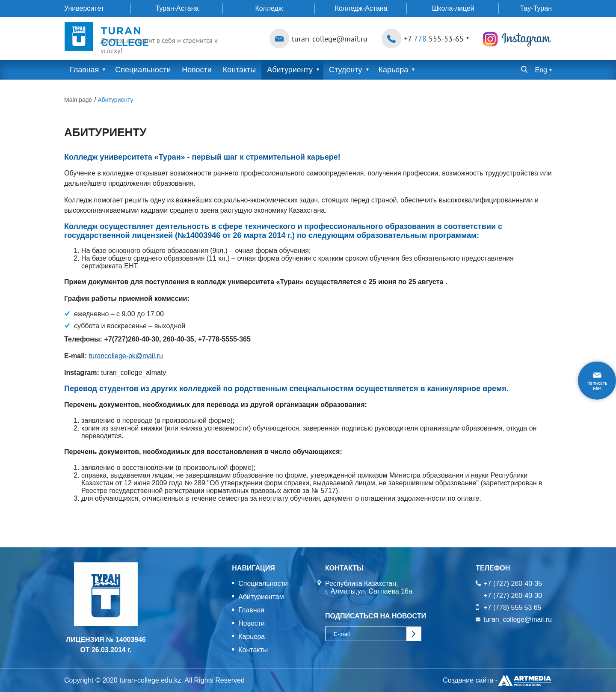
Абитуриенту (290, 70)
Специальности (143, 70)
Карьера (394, 70)
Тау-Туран (536, 8)
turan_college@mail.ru (330, 39)
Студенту (346, 70)
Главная (84, 70)
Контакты (240, 70)
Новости (197, 70)
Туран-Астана (177, 8)
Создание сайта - (497, 680)
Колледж (269, 8)
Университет (84, 8)
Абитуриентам (261, 597)
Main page (78, 100)
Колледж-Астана (361, 8)
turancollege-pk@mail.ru (126, 356)
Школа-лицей (453, 8)
